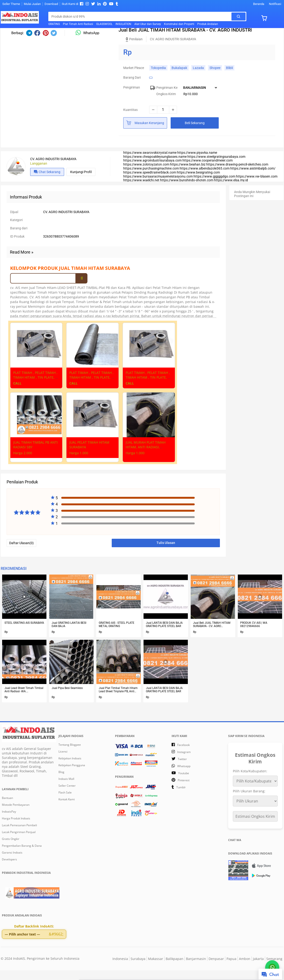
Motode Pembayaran (16, 815)
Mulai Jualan (32, 4)
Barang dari (132, 88)
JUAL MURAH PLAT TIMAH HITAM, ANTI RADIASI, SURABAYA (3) (146, 458)
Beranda (259, 4)
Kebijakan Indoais (70, 769)
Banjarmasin (196, 968)
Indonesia (120, 968)
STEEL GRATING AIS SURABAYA (24, 633)
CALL (17, 394)
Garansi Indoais (12, 863)
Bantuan (7, 808)
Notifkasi (275, 4)
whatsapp (184, 777)
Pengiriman (132, 98)
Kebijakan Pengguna (72, 776)
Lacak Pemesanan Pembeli (19, 836)
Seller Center (67, 796)
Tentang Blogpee (70, 755)
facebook (183, 755)
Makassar (156, 968)
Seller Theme (11, 4)
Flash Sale (65, 803)
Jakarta (258, 968)
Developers (9, 870)
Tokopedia (158, 78)
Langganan (39, 174)
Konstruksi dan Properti (179, 24)
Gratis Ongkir (11, 849)
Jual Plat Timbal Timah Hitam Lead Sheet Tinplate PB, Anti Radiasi (118, 700)
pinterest (184, 791)
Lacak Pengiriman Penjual (19, 843)
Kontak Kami (67, 810)
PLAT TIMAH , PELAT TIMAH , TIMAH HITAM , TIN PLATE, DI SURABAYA (36, 388)
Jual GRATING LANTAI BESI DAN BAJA (69, 635)
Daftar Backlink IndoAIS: (34, 937)
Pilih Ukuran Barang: (249, 802)
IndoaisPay (9, 822)
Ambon (245, 968)
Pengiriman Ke (167, 98)
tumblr (181, 798)
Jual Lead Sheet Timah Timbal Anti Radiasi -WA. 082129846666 (24, 700)
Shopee (215, 78)
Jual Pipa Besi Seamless (67, 699)
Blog (61, 783)
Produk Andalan (208, 24)
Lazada (198, 78)
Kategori (16, 231)
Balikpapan (175, 968)
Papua (231, 968)
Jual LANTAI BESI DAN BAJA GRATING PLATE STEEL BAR (164, 635)
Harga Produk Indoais (16, 829)
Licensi (63, 762)
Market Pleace (134, 78)
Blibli (229, 78)
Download (51, 4)
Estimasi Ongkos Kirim (255, 827)
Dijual (14, 222)
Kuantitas (130, 120)
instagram (184, 763)
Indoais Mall (66, 789)
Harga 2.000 (23, 464)
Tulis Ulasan (166, 553)
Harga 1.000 (79, 464)
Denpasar (216, 968)
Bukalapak (179, 78)
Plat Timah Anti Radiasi (78, 24)
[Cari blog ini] (141, 16)
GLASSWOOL (104, 24)
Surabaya (138, 968)
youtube (184, 784)
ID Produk (17, 247)
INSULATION (123, 24)
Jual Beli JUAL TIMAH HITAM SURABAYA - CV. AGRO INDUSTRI (212, 635)
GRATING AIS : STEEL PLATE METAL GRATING (117, 635)
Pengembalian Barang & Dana (22, 856)
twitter (182, 770)
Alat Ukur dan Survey (148, 24)
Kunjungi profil (81, 182)
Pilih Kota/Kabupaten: (250, 782)
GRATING (54, 24)
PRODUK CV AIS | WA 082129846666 (254, 635)
